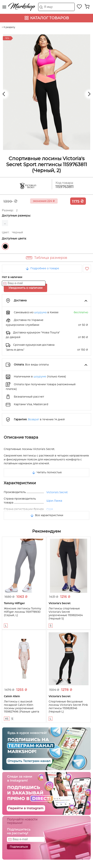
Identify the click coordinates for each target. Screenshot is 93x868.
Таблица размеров (51, 258)
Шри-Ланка (54, 501)
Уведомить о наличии (25, 288)
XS (7, 719)
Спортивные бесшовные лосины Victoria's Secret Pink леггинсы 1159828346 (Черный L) (68, 707)
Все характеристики (46, 515)
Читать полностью (47, 472)
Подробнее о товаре (42, 268)
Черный (5, 246)
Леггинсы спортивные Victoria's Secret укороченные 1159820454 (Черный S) (66, 613)
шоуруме (40, 376)
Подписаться (19, 847)
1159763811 (64, 187)
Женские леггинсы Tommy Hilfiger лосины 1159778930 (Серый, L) (23, 612)
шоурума (40, 312)
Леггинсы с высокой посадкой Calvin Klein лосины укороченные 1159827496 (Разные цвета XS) (22, 708)
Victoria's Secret (57, 492)
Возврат (33, 419)
